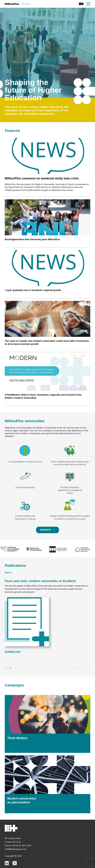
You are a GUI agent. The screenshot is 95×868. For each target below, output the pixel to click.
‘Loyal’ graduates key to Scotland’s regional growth (33, 315)
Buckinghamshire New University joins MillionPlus (32, 264)
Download (13, 665)
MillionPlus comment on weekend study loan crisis (42, 203)
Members (47, 543)
